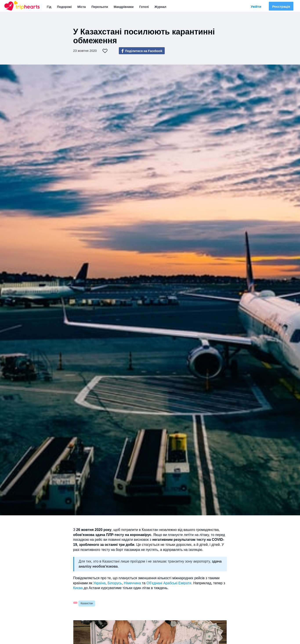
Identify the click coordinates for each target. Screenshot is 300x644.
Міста (81, 7)
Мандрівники (124, 7)
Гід (49, 7)
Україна (99, 583)
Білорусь (115, 583)
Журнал (160, 7)
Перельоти (100, 7)
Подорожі (64, 7)
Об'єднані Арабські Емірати (169, 583)
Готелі (144, 7)
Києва (78, 588)
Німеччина (132, 583)
